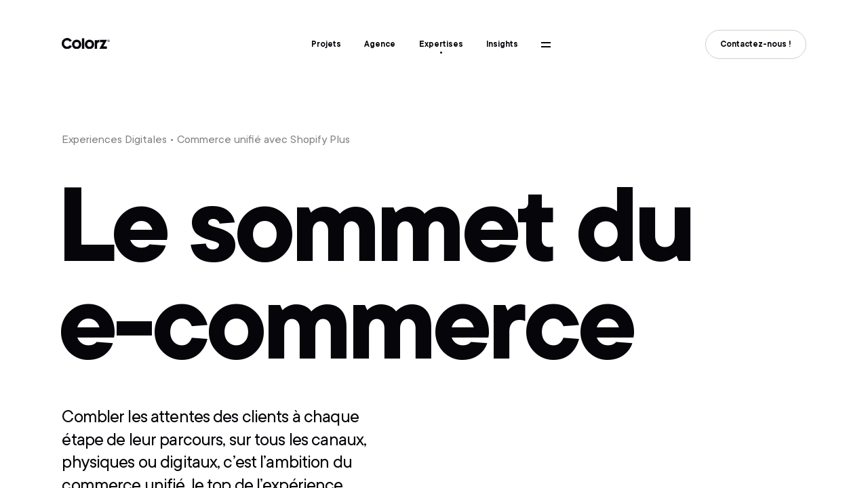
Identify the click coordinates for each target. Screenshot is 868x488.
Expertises (441, 44)
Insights (502, 44)
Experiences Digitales (114, 140)
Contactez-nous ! (755, 44)
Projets (326, 44)
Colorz (86, 44)
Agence (380, 44)
